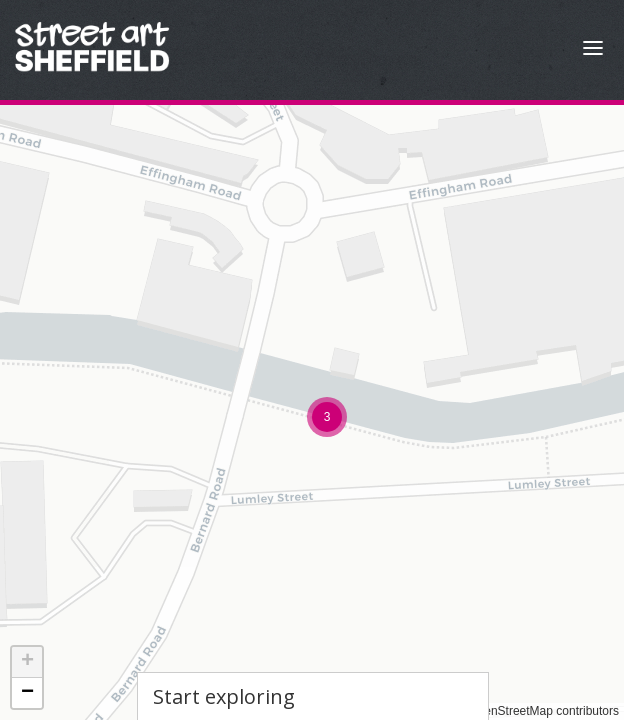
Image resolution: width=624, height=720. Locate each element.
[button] (327, 417)
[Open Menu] (593, 50)
